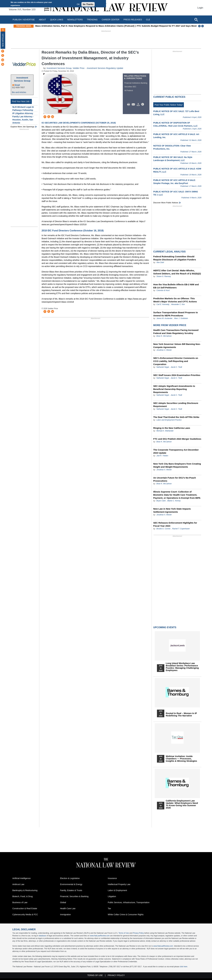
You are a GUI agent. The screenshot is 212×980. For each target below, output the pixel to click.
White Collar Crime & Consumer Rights (126, 914)
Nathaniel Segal (163, 367)
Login (200, 8)
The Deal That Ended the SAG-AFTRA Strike (176, 417)
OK (78, 4)
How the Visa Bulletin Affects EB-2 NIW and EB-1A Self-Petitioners (176, 286)
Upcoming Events (165, 627)
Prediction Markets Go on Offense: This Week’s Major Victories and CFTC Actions (175, 300)
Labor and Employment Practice (169, 420)
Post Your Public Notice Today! (169, 105)
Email (17, 85)
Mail (134, 105)
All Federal (129, 91)
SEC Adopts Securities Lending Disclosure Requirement (176, 405)
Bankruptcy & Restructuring (25, 890)
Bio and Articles (19, 92)
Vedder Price (79, 68)
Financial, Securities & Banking (74, 896)
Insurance (112, 878)
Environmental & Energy (71, 884)
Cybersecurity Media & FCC (25, 914)
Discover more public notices (166, 203)
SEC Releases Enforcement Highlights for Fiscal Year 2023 (175, 524)
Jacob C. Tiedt (176, 367)
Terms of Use (124, 933)
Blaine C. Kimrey (174, 501)
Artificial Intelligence (21, 878)
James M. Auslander (164, 318)
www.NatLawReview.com (100, 936)
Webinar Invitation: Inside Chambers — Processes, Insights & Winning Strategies (181, 759)
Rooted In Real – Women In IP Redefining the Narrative (181, 714)
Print (129, 105)
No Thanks (88, 4)
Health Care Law (68, 908)
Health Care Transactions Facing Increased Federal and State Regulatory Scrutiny (176, 332)
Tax (109, 908)
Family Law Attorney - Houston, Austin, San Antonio (23, 120)
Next (203, 26)
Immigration (65, 914)
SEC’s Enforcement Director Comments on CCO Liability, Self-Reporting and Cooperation (176, 361)
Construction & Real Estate (25, 908)
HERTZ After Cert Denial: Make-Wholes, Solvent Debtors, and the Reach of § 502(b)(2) (177, 272)
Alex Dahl (160, 262)
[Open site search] (196, 20)
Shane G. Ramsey (164, 276)
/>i (143, 105)
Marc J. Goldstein (181, 318)
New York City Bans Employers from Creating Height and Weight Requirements (177, 465)
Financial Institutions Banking (136, 83)
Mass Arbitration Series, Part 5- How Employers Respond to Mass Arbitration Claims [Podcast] (89, 26)
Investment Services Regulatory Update (105, 68)
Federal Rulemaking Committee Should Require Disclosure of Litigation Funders (175, 258)
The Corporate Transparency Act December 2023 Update (176, 451)
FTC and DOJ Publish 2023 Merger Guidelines (177, 439)
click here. (184, 967)
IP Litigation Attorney (23, 113)
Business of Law (20, 902)
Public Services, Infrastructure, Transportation (129, 902)
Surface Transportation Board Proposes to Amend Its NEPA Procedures (176, 314)
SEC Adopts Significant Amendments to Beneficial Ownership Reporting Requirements (174, 389)
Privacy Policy (138, 933)
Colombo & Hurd (163, 290)
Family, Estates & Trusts (71, 890)
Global (63, 902)
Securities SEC (130, 87)
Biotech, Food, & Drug (23, 896)
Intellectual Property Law (119, 884)
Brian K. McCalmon (164, 336)
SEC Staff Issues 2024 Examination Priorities (177, 375)
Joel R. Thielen (162, 456)
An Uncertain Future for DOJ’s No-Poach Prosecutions (175, 479)
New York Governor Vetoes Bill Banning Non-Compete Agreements (177, 346)
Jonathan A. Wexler (164, 350)
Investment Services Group (22, 79)
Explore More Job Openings (22, 127)
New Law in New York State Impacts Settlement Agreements (172, 510)
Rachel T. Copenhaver (181, 529)
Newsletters (75, 20)
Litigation (112, 896)
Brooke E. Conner (163, 529)
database (42, 936)
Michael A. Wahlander (165, 431)
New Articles (3, 40)
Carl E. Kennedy (163, 304)
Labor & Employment (117, 890)
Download (139, 105)
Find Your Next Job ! (21, 101)
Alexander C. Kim (178, 304)
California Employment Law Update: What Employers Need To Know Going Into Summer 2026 (182, 804)
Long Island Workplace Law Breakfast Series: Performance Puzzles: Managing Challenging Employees (182, 667)
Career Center (111, 20)
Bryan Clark (161, 501)
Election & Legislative (70, 878)
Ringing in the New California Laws (172, 428)
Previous (199, 26)
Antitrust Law (18, 884)
